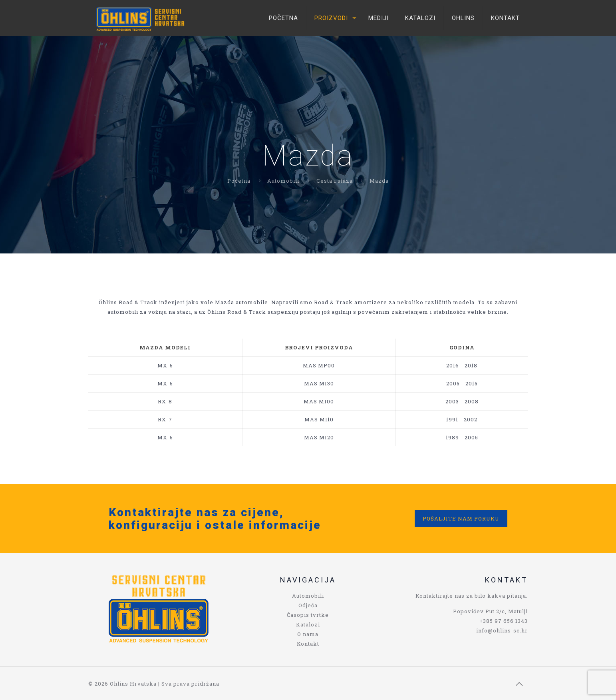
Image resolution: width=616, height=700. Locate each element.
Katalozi (308, 624)
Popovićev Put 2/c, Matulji (490, 611)
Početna (239, 181)
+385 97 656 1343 (504, 621)
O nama (308, 634)
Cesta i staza (335, 181)
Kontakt (308, 644)
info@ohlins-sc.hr (502, 630)
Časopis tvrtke (308, 615)
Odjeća (308, 605)
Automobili (283, 181)
